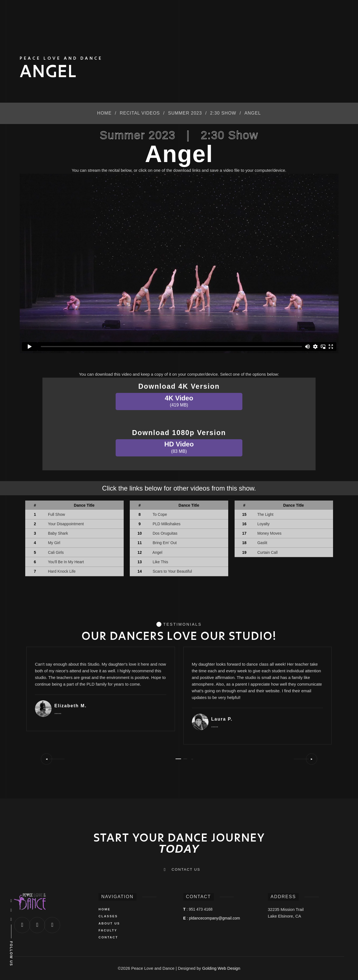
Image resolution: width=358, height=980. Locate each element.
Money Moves (269, 533)
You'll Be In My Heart (66, 562)
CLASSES (108, 916)
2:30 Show (223, 113)
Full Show (56, 514)
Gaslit (262, 543)
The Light (265, 514)
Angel (158, 552)
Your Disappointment (66, 524)
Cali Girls (56, 552)
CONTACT (108, 937)
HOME (104, 909)
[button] (52, 759)
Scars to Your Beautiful (172, 571)
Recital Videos (140, 113)
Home (104, 113)
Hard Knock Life (62, 571)
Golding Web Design (221, 968)
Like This (161, 562)
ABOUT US (109, 923)
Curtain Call (267, 552)
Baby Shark (58, 533)
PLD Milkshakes (167, 524)
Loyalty (263, 524)
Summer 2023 (185, 113)
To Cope (160, 514)
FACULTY (108, 930)
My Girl (54, 543)
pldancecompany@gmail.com (215, 918)
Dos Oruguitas (165, 533)
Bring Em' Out (165, 543)
